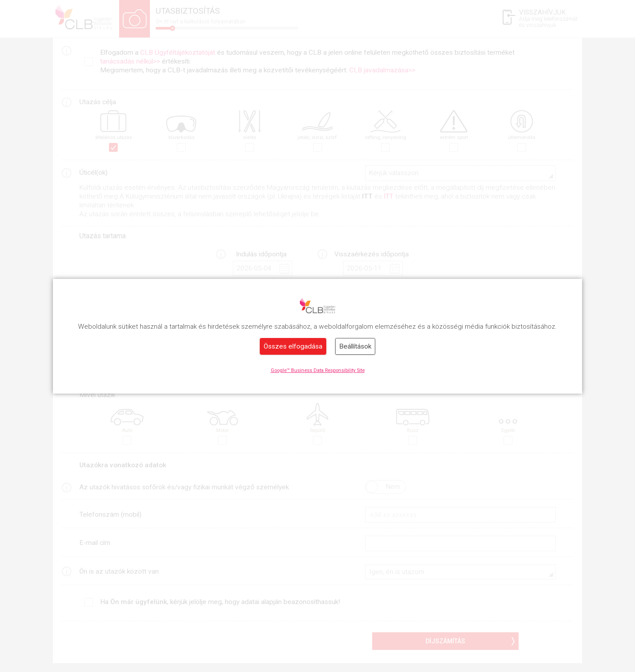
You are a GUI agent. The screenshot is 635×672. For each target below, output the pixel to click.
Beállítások (355, 346)
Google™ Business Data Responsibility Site (318, 370)
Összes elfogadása (293, 346)
